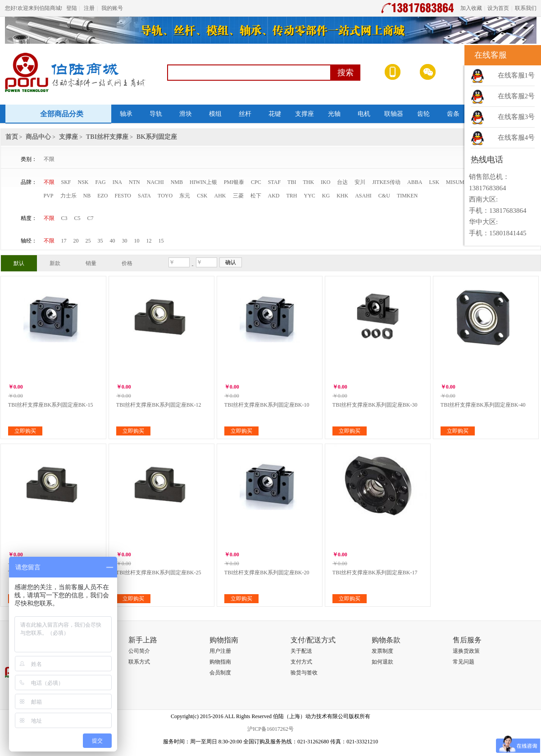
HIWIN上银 (203, 182)
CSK (202, 196)
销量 (91, 263)
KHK (342, 196)
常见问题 (464, 662)
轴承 (126, 114)
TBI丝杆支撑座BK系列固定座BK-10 (267, 405)
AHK (220, 196)
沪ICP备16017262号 (270, 729)
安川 (360, 182)
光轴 (334, 114)
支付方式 (301, 662)
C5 (77, 218)
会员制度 (220, 673)
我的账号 (112, 8)
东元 (185, 196)
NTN (134, 182)
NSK (83, 182)
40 (113, 241)
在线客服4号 (516, 137)
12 (149, 241)
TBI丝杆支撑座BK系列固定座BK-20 (267, 573)
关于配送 (301, 651)
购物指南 (220, 662)
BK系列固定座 (157, 137)
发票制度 (382, 651)
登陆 (72, 8)
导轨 (156, 114)
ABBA (415, 182)
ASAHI (363, 196)
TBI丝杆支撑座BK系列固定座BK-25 (159, 573)
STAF (274, 182)
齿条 (453, 114)
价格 (127, 263)
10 (137, 241)
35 (100, 241)
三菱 (238, 196)
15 (161, 241)
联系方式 (139, 662)
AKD (274, 196)
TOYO (165, 196)
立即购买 (25, 431)
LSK (434, 182)
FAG (101, 182)
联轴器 (394, 114)
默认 (19, 263)
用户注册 (220, 651)
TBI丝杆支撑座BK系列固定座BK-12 (159, 405)
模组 (215, 114)
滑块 (186, 114)
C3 (64, 218)
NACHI (155, 182)
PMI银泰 (234, 182)
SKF (66, 182)
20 (76, 241)
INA (117, 182)
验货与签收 (304, 673)
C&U (384, 196)
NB (87, 196)
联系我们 (526, 8)
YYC (310, 196)
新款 (55, 263)
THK (308, 182)
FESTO (123, 196)
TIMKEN (407, 196)
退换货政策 (466, 651)
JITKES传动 (386, 182)
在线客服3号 (516, 117)
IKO (325, 182)
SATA (144, 196)
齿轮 (423, 114)
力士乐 (68, 196)
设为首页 (498, 8)
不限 (49, 159)
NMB (177, 182)
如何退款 (382, 662)
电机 (364, 114)
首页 (12, 137)
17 (64, 241)
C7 (91, 218)
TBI (292, 182)
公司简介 (139, 651)
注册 (89, 8)
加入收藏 (471, 8)
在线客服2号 (516, 96)
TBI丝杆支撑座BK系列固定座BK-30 (375, 405)
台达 (342, 182)
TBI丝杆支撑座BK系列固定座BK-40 (483, 405)
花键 (275, 114)
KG (326, 196)
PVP (49, 196)
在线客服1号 (516, 75)
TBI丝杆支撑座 (107, 137)
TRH (292, 196)
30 (125, 241)
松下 (256, 196)
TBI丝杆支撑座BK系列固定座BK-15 (51, 405)
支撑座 (305, 114)
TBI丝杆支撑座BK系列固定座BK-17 (375, 573)
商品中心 (38, 137)
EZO (102, 196)
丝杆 (245, 114)
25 (88, 241)
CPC (256, 182)
